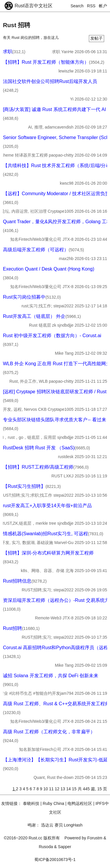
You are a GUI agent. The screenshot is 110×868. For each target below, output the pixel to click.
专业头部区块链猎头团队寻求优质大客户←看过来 (55, 420)
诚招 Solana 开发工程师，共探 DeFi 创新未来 (51, 676)
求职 (8, 52)
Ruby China (54, 803)
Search (77, 6)
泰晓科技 (31, 803)
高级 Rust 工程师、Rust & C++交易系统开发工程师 (56, 704)
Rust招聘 (12, 628)
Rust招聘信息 (17, 581)
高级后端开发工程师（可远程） (36, 250)
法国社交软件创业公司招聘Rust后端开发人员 (50, 81)
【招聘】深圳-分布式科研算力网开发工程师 (48, 553)
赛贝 (59, 825)
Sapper (65, 847)
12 (58, 789)
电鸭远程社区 (80, 803)
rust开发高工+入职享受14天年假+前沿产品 (47, 506)
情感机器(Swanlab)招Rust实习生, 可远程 (45, 534)
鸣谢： (34, 825)
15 (75, 789)
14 (69, 789)
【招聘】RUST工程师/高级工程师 (38, 467)
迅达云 (47, 825)
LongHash (73, 825)
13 (63, 789)
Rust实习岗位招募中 (24, 297)
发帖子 (97, 38)
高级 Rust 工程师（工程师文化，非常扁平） (49, 732)
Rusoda (46, 847)
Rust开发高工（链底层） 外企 (34, 316)
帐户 (103, 6)
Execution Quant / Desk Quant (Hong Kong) (49, 269)
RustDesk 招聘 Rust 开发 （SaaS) (39, 448)
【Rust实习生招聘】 (24, 486)
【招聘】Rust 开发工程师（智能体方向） (46, 62)
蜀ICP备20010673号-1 (55, 860)
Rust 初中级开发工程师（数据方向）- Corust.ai (52, 336)
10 (46, 789)
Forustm (95, 838)
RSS (91, 6)
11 (52, 789)
